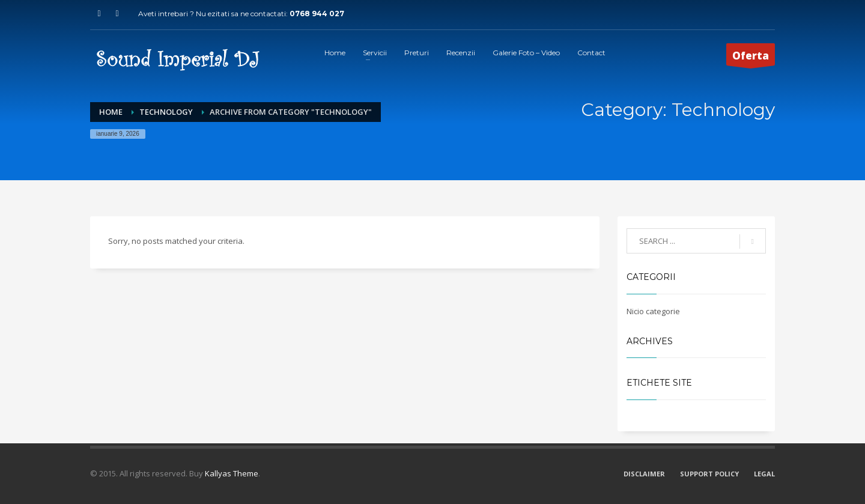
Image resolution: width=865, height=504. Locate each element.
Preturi (417, 53)
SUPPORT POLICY (709, 474)
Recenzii (461, 53)
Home (335, 53)
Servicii (375, 53)
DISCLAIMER (644, 474)
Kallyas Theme (232, 473)
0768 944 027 (317, 14)
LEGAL (764, 474)
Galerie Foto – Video (526, 53)
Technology (166, 112)
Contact (591, 53)
